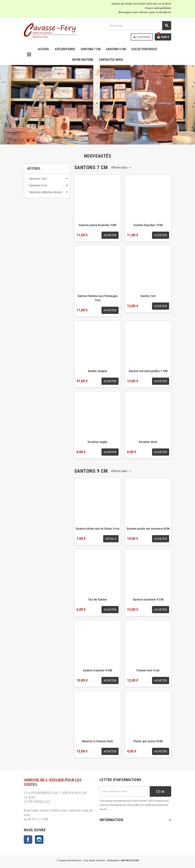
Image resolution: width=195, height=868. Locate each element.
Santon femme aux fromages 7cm (98, 298)
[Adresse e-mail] (125, 791)
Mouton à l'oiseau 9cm (98, 741)
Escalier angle (97, 442)
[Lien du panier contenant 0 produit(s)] (163, 37)
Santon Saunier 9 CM (97, 670)
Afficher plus (121, 167)
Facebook (28, 840)
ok (160, 791)
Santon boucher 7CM (148, 225)
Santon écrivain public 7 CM (148, 371)
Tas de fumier (98, 599)
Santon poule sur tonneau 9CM (148, 529)
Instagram (39, 840)
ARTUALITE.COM (130, 861)
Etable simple (98, 371)
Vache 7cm (148, 296)
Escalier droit (148, 442)
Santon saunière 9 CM (148, 599)
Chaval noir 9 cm (148, 670)
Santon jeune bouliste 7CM (98, 225)
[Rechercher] (138, 26)
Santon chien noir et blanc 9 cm (97, 529)
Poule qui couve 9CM (148, 741)
